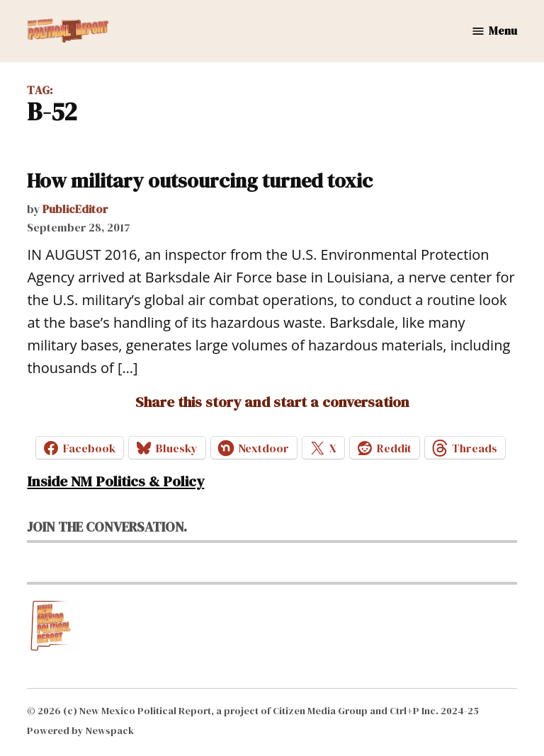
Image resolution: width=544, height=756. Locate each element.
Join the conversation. (107, 527)
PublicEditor (75, 209)
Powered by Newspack (80, 731)
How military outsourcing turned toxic (200, 181)
